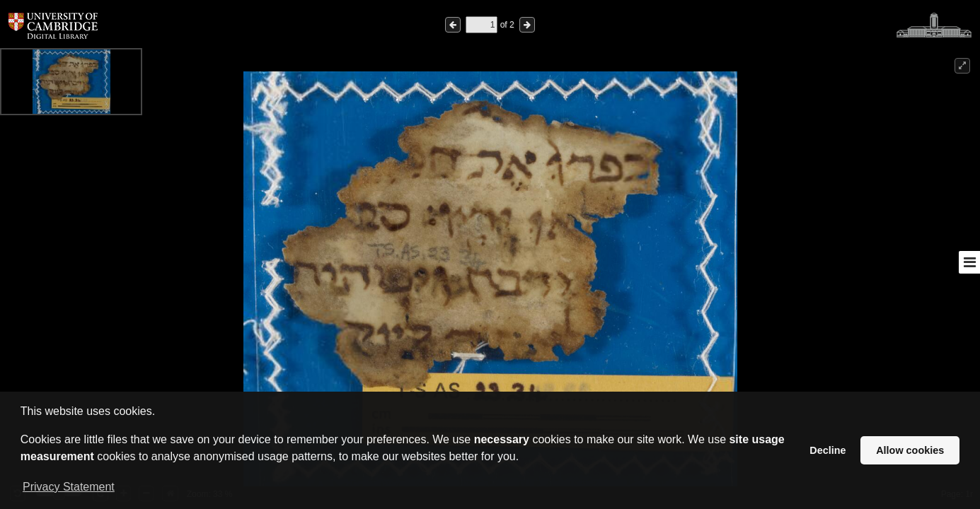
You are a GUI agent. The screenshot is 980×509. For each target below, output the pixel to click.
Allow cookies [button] (910, 450)
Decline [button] (828, 450)
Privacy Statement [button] (69, 487)
